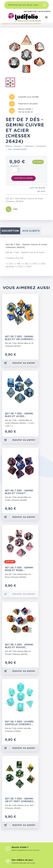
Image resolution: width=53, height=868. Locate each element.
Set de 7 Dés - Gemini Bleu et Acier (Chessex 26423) (19, 415)
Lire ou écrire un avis (37, 190)
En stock (38, 162)
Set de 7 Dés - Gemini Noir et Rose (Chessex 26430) (19, 569)
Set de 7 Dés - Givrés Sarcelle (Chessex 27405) (19, 723)
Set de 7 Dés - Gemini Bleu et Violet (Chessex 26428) (19, 492)
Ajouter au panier (23, 178)
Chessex (18, 146)
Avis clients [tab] (31, 231)
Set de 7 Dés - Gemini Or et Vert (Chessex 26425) (19, 800)
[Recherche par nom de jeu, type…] (26, 5)
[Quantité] (15, 170)
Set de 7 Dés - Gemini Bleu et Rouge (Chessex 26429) (19, 646)
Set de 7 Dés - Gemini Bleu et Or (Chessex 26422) (19, 338)
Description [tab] (10, 231)
